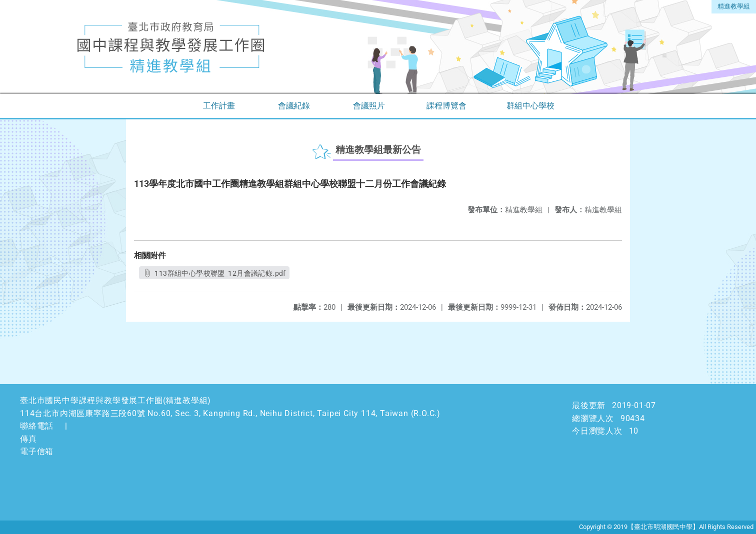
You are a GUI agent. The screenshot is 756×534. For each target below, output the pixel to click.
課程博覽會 (446, 106)
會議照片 (369, 106)
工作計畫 (219, 106)
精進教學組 (734, 6)
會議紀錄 (294, 106)
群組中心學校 (530, 106)
